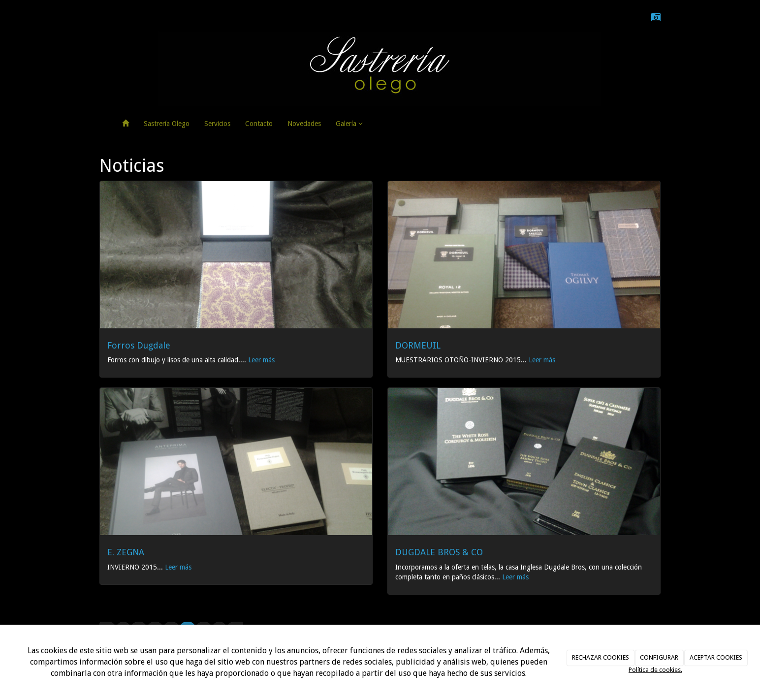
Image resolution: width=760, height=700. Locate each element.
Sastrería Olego (167, 124)
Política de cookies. (655, 670)
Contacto (259, 124)
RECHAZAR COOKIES (601, 657)
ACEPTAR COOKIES (716, 657)
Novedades (304, 124)
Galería (349, 124)
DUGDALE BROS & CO (439, 552)
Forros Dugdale (139, 345)
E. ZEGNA (126, 552)
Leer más (261, 360)
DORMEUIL (418, 345)
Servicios (217, 124)
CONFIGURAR (659, 657)
